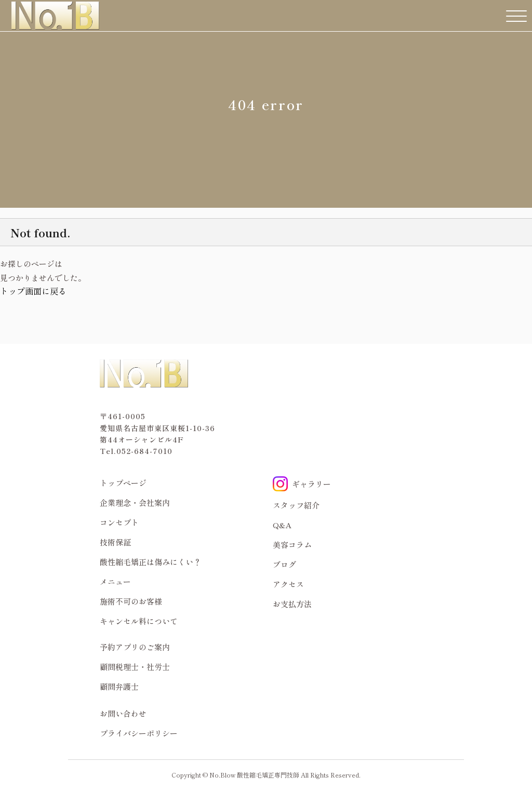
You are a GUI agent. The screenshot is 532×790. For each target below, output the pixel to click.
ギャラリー (302, 484)
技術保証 (115, 542)
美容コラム (292, 545)
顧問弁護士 (119, 686)
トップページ (123, 483)
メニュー (115, 581)
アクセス (288, 584)
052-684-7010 (144, 451)
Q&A (282, 525)
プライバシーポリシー (139, 733)
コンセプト (119, 522)
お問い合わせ (123, 713)
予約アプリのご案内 (135, 647)
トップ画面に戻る (33, 291)
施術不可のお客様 (131, 601)
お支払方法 (292, 604)
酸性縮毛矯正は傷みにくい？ (150, 562)
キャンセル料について (139, 621)
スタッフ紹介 (296, 505)
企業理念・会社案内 (135, 503)
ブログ (284, 564)
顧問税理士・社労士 (135, 667)
